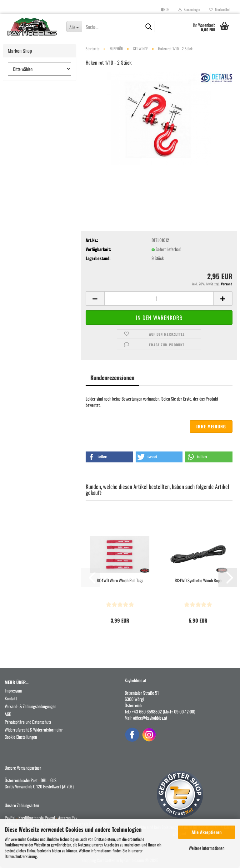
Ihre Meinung (211, 426)
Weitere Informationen (207, 848)
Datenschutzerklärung (21, 856)
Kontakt (11, 698)
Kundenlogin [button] (189, 9)
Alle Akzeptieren (207, 832)
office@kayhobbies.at (150, 718)
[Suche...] (74, 27)
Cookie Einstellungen (21, 737)
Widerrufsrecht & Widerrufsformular (34, 730)
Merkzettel (220, 9)
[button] (165, 9)
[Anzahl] (159, 298)
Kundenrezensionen (112, 377)
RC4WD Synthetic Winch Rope (198, 580)
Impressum (13, 690)
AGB (8, 714)
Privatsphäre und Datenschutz (28, 722)
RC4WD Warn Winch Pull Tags (120, 580)
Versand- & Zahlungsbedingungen (30, 706)
